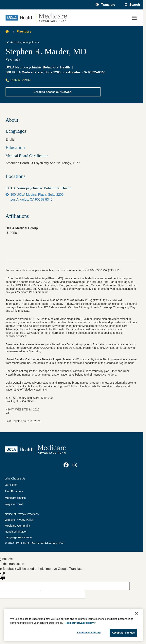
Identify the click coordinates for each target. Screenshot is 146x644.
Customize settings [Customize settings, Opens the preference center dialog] (89, 632)
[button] (105, 5)
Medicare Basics (15, 498)
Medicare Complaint (17, 526)
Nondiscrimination (16, 532)
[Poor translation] (3, 576)
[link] (66, 465)
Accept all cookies (123, 633)
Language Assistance (18, 537)
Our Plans (11, 485)
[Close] (137, 613)
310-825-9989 (18, 80)
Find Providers (14, 491)
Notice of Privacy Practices (22, 514)
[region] (74, 625)
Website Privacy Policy (19, 520)
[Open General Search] (132, 5)
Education (15, 147)
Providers (24, 31)
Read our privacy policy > (80, 623)
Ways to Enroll (14, 504)
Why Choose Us (15, 479)
